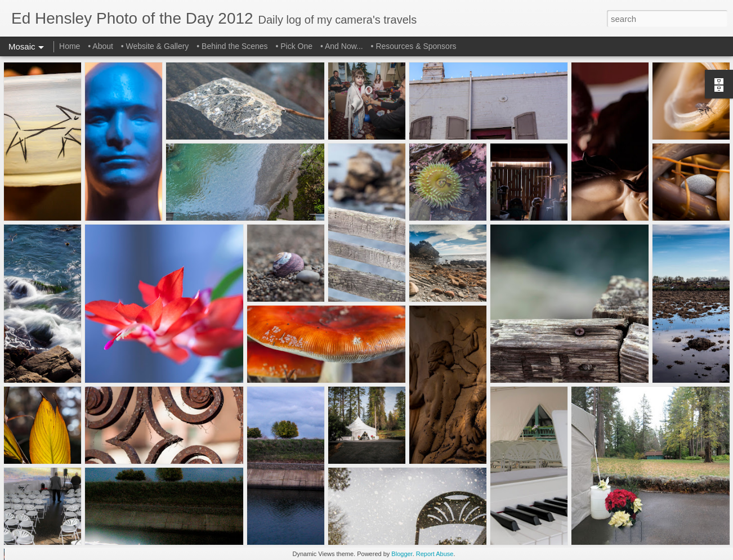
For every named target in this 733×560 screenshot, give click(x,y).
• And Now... (342, 46)
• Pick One (294, 46)
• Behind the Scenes (232, 46)
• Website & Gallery (155, 46)
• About (100, 46)
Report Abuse (435, 554)
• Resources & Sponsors (414, 46)
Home (70, 46)
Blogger (402, 554)
